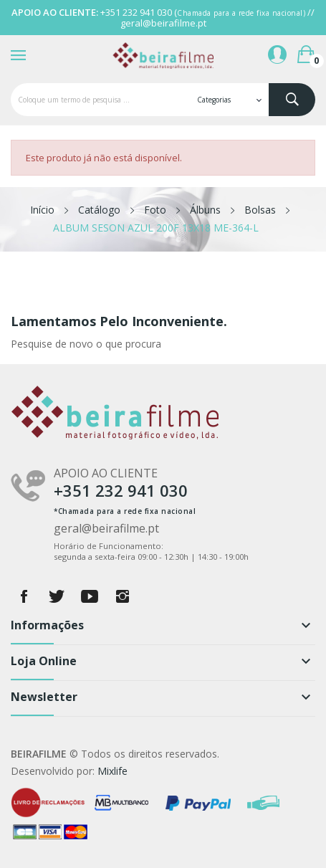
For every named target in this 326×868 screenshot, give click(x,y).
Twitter (57, 596)
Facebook (24, 596)
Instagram (123, 596)
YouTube (90, 596)
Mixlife (112, 771)
